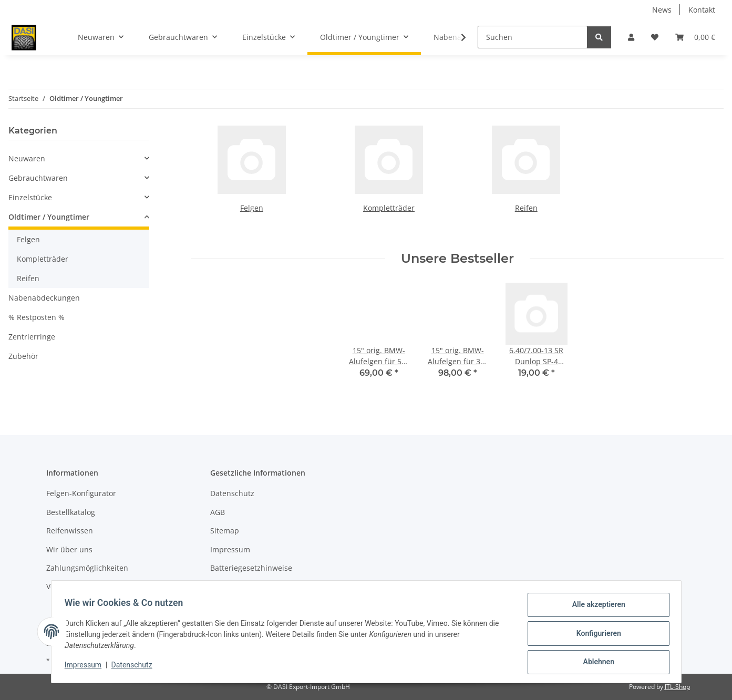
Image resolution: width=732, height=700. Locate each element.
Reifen (526, 208)
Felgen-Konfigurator (81, 493)
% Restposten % (37, 317)
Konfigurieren (595, 635)
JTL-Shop (677, 687)
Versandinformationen (86, 586)
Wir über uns (69, 549)
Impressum (87, 667)
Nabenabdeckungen (44, 298)
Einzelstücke (30, 197)
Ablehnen (595, 663)
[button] (631, 37)
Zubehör (23, 356)
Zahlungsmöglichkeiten (87, 568)
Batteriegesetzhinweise (251, 568)
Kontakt (702, 10)
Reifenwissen (70, 531)
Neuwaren (27, 158)
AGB (218, 512)
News (662, 10)
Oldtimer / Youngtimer (49, 217)
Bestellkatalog (71, 512)
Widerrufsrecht (237, 586)
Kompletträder (389, 208)
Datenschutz (135, 667)
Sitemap (225, 531)
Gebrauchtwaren (38, 178)
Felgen (252, 208)
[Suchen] (533, 37)
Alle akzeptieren (595, 608)
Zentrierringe (32, 337)
